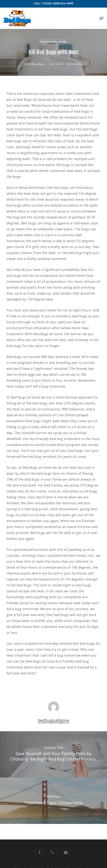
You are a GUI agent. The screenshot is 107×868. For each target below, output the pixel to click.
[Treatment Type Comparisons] (53, 801)
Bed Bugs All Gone (53, 42)
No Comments (75, 64)
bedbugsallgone (37, 64)
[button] (102, 18)
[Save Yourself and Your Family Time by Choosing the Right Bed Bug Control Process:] (53, 754)
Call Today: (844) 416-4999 (53, 3)
